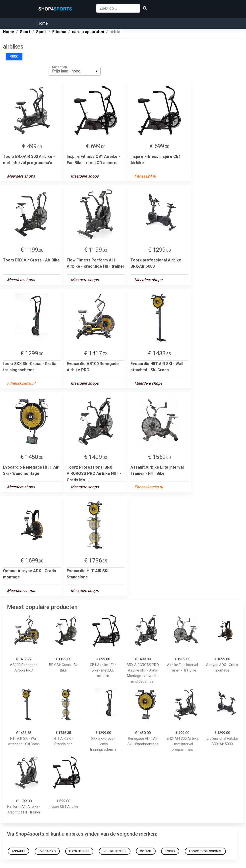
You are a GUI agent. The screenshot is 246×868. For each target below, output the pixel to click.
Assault (18, 851)
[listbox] (75, 71)
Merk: (14, 57)
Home (43, 23)
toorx (170, 851)
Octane (146, 851)
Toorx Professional (205, 851)
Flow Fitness (79, 851)
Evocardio (47, 851)
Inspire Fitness (115, 851)
